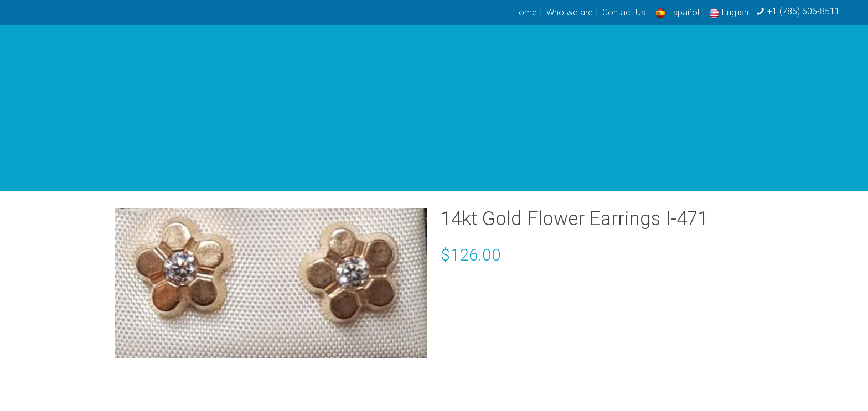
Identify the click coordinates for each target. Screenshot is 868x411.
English (728, 12)
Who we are (570, 12)
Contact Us (624, 12)
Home (525, 12)
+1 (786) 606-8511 (804, 11)
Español (677, 12)
